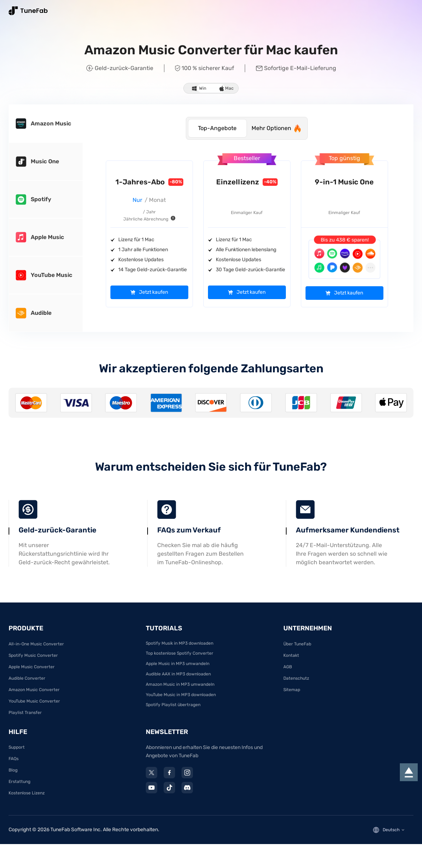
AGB (288, 671)
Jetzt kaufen (153, 292)
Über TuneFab (297, 648)
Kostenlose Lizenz (27, 797)
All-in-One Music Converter (36, 648)
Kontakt (291, 659)
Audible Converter (27, 682)
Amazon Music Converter (34, 694)
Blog (13, 774)
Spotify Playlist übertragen (173, 709)
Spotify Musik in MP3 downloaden (180, 647)
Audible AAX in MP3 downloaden (178, 678)
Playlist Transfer (25, 716)
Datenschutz (296, 682)
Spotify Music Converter (33, 659)
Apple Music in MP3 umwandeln (178, 668)
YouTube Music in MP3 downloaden (181, 699)
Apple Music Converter (32, 671)
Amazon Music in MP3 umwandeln (180, 688)
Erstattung (19, 786)
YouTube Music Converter (34, 705)
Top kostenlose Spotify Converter (180, 658)
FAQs (14, 763)
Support (17, 752)
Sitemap (292, 694)
